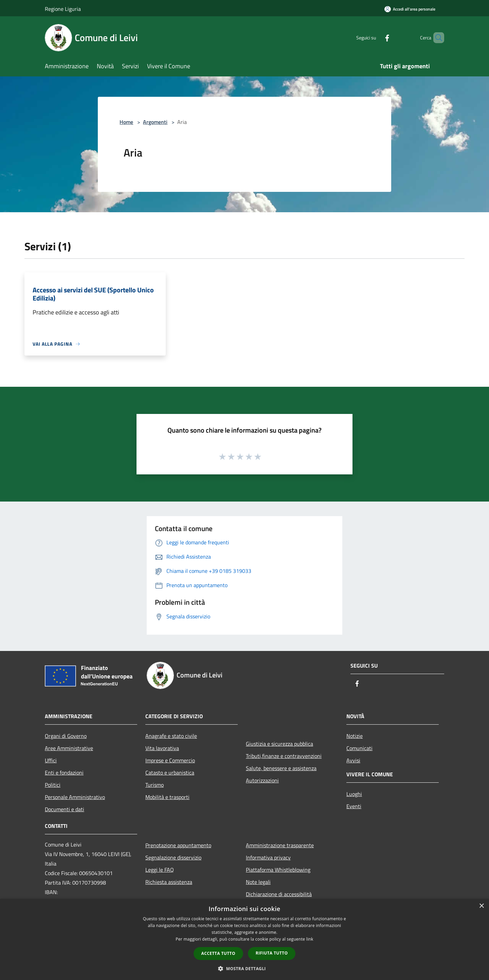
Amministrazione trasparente (280, 845)
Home (126, 122)
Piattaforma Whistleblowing (278, 870)
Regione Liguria (63, 9)
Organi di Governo (66, 736)
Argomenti (155, 122)
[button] (244, 968)
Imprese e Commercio (170, 760)
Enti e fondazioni (64, 773)
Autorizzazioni (262, 780)
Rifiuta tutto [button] (272, 953)
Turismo (155, 785)
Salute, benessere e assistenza (281, 768)
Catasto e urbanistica (170, 773)
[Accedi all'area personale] (410, 9)
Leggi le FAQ (160, 870)
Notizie (355, 736)
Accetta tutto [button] (218, 953)
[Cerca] (436, 38)
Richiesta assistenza (169, 882)
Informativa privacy (268, 857)
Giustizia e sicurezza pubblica (279, 744)
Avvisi (353, 760)
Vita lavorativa (162, 748)
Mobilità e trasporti (167, 797)
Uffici (51, 760)
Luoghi (354, 794)
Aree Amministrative (69, 748)
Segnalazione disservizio (173, 857)
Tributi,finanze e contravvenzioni (284, 756)
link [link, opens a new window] (310, 939)
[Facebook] (376, 38)
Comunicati (359, 748)
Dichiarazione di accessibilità (279, 894)
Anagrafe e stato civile (171, 736)
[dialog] (244, 939)
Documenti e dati (65, 809)
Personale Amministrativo (75, 797)
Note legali (258, 882)
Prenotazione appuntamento (178, 845)
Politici (53, 785)
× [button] (481, 906)
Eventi (354, 806)
